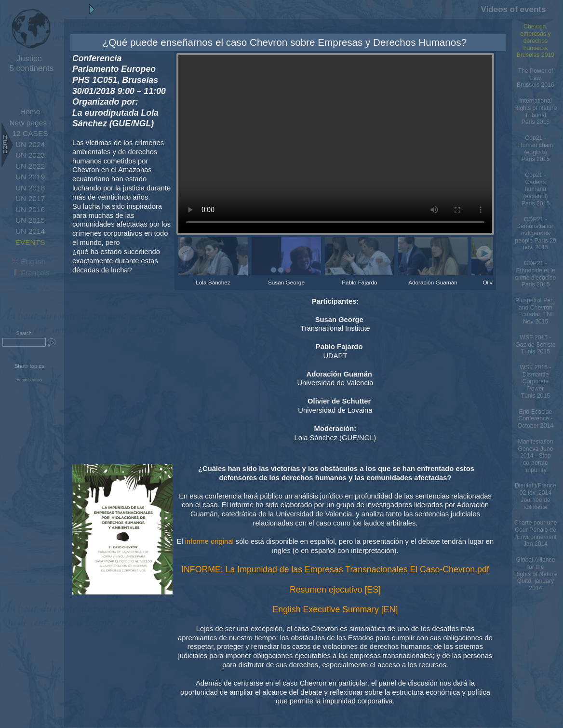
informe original (209, 541)
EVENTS (30, 242)
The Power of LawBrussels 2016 (536, 78)
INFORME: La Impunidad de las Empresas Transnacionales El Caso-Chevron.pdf (335, 569)
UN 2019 (30, 177)
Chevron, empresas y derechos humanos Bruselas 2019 (536, 41)
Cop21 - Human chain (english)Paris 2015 (536, 148)
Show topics (29, 366)
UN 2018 (30, 188)
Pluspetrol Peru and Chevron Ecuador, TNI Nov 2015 (536, 311)
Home (30, 112)
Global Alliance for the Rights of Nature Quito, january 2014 (536, 574)
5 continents (29, 63)
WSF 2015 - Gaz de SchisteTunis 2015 (535, 344)
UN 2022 (30, 166)
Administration (29, 380)
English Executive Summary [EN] (335, 609)
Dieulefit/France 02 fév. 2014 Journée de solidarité (536, 496)
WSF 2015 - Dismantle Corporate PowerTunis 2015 (535, 382)
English (28, 262)
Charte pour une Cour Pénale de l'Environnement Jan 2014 (536, 533)
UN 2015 (30, 220)
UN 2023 (30, 155)
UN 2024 (30, 144)
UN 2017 (30, 198)
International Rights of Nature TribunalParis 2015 (536, 111)
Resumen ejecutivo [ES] (335, 590)
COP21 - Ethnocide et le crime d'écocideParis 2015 (536, 274)
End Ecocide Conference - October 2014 (536, 419)
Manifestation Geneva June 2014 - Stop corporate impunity (535, 456)
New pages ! (30, 123)
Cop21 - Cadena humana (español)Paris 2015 (536, 189)
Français (31, 273)
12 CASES (30, 133)
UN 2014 (30, 231)
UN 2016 (30, 209)
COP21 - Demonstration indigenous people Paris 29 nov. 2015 (535, 234)
